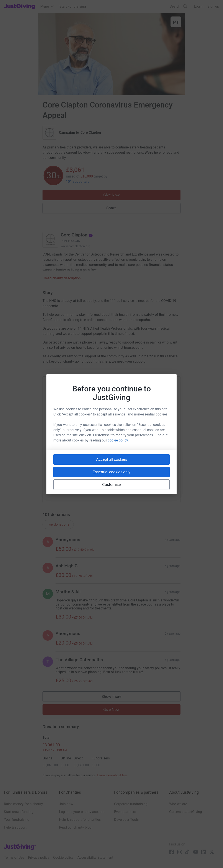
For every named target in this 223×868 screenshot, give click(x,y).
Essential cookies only (111, 472)
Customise (112, 484)
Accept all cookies (112, 459)
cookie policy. (118, 440)
